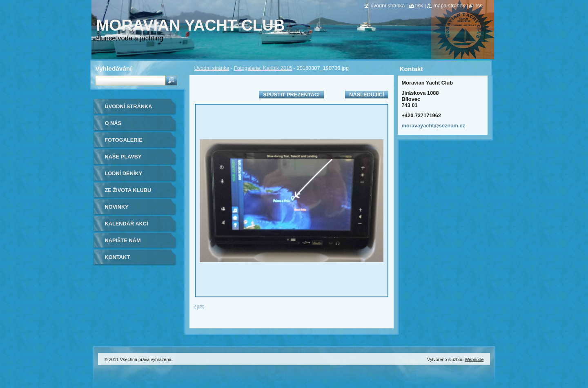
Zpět (199, 307)
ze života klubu (128, 190)
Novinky (117, 207)
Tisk (419, 6)
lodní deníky (124, 173)
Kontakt (118, 257)
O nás (113, 123)
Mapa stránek (449, 6)
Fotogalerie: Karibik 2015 (263, 68)
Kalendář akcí (127, 224)
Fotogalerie (124, 140)
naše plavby (123, 157)
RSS (479, 6)
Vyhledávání (114, 68)
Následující (366, 95)
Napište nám (123, 240)
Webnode (474, 359)
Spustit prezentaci (291, 95)
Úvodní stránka (212, 68)
